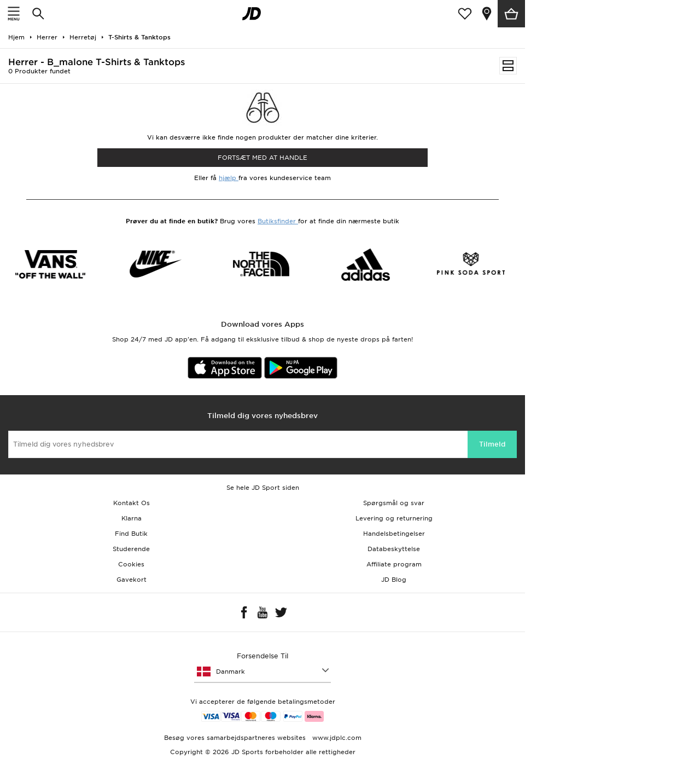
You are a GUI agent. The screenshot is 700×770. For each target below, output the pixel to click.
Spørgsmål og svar (394, 503)
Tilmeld (492, 444)
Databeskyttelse (394, 549)
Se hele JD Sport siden (263, 488)
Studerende (131, 549)
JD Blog (394, 580)
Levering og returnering (394, 518)
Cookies (131, 564)
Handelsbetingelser (394, 534)
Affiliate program (394, 564)
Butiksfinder (278, 221)
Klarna (132, 518)
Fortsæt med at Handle (262, 158)
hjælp (229, 178)
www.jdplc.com (336, 738)
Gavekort (132, 580)
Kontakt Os (132, 503)
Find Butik (131, 534)
